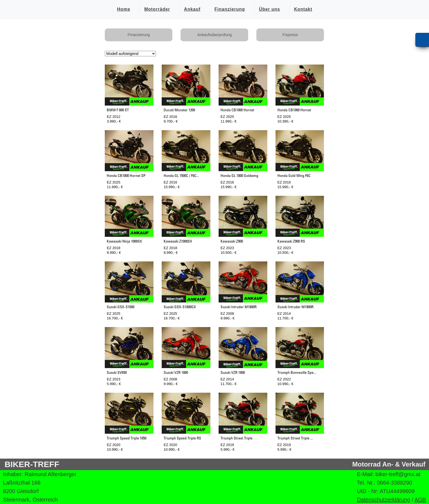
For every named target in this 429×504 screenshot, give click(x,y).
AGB (420, 500)
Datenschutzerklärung (383, 500)
